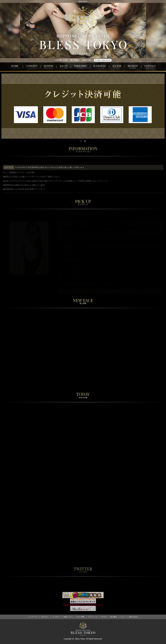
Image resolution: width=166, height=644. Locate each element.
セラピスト (45, 617)
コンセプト (56, 617)
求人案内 (114, 617)
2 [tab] (85, 141)
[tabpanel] (83, 106)
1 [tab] (81, 141)
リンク (123, 617)
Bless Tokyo (80, 639)
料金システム (68, 617)
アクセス (104, 617)
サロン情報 (80, 617)
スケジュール (93, 617)
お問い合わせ (133, 617)
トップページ (33, 617)
